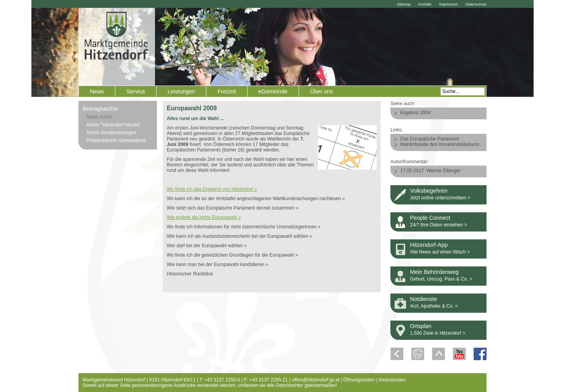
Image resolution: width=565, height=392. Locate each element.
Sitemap (404, 4)
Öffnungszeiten (359, 380)
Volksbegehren (429, 191)
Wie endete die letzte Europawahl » (204, 217)
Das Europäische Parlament (429, 139)
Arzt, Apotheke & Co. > (434, 306)
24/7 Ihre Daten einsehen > (438, 225)
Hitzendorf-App (429, 245)
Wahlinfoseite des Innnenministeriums (440, 144)
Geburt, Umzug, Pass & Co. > (441, 279)
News (97, 91)
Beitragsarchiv (100, 109)
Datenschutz (476, 4)
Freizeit (227, 91)
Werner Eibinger (443, 171)
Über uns (321, 91)
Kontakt (425, 4)
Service (136, 91)
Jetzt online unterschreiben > (440, 198)
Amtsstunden (392, 380)
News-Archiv (99, 117)
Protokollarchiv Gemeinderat (116, 140)
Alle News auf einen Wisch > (440, 252)
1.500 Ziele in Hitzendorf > (437, 333)
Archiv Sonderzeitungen (111, 133)
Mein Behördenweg (434, 272)
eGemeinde (273, 91)
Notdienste (424, 299)
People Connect (430, 218)
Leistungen (181, 91)
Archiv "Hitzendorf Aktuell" (114, 125)
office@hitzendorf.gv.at (315, 380)
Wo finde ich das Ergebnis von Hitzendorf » (212, 189)
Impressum (448, 4)
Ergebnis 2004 (415, 113)
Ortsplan (421, 326)
